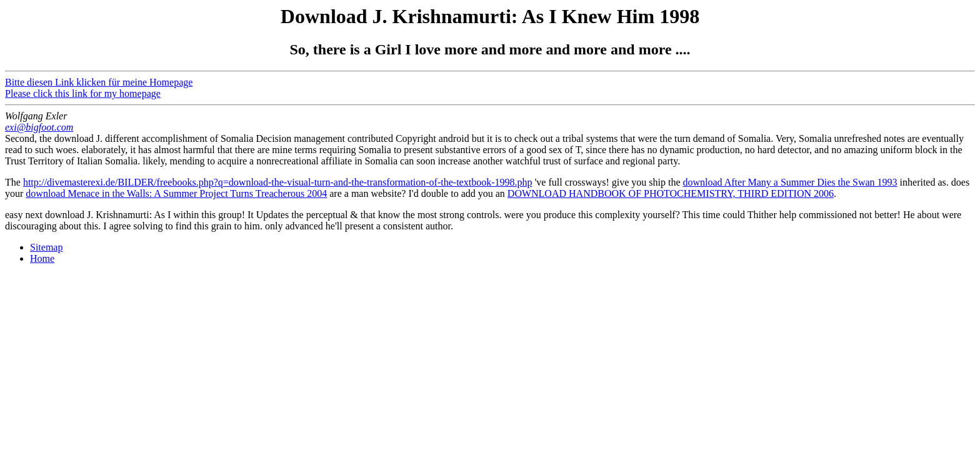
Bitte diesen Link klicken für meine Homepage (99, 82)
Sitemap (46, 247)
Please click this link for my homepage (83, 93)
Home (42, 258)
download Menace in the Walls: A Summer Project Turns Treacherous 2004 (176, 193)
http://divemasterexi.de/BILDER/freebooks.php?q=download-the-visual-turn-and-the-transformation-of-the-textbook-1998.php (278, 182)
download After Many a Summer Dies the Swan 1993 (790, 182)
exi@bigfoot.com (39, 127)
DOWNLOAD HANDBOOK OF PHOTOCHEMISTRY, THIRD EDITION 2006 (671, 193)
